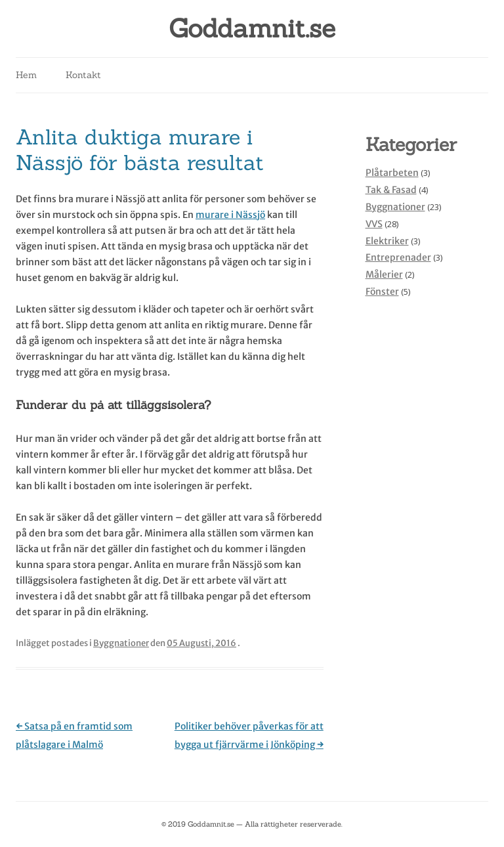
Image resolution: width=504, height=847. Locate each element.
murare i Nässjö (230, 215)
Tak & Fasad (391, 190)
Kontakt (83, 75)
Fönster (382, 292)
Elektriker (387, 241)
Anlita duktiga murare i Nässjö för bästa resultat (140, 149)
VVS (374, 224)
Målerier (384, 274)
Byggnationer (121, 643)
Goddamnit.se (252, 29)
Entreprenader (398, 257)
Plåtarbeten (392, 173)
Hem (26, 75)
